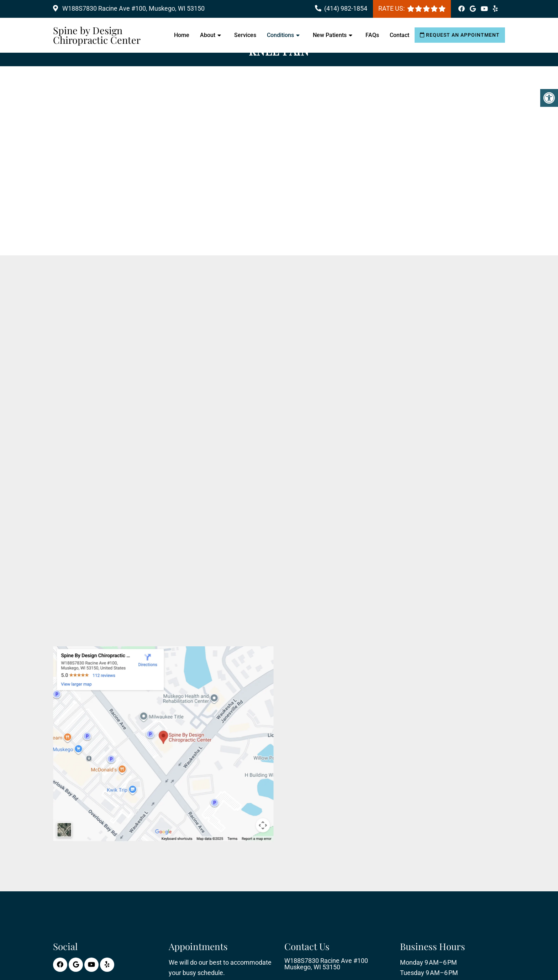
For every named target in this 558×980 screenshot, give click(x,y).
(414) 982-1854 (346, 8)
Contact (399, 35)
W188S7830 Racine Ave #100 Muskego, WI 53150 (326, 964)
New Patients (330, 35)
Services (245, 35)
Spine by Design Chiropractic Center (97, 35)
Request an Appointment (460, 35)
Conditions (280, 35)
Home (182, 35)
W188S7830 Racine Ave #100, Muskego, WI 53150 (133, 8)
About (208, 35)
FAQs (372, 35)
